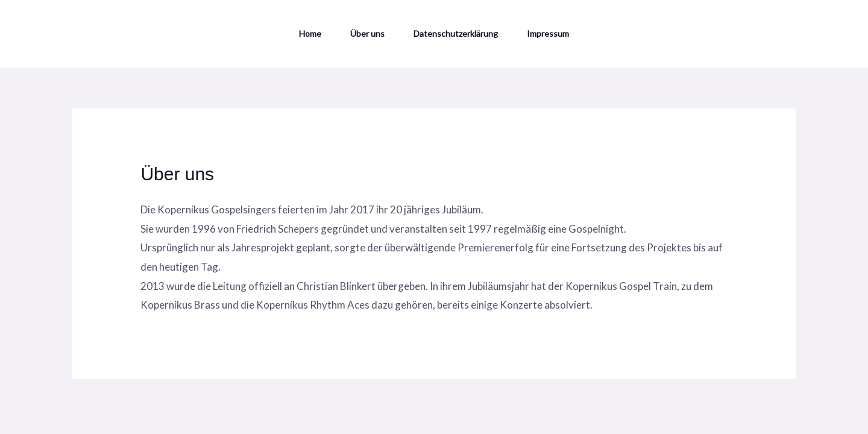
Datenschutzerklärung (456, 33)
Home (310, 33)
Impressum (548, 33)
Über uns (367, 33)
